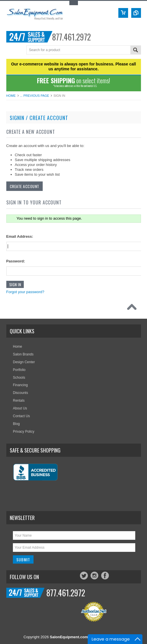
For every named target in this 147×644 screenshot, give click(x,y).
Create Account (24, 186)
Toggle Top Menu (74, 3)
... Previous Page (35, 96)
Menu (11, 50)
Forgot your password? (25, 292)
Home (11, 96)
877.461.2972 (71, 37)
